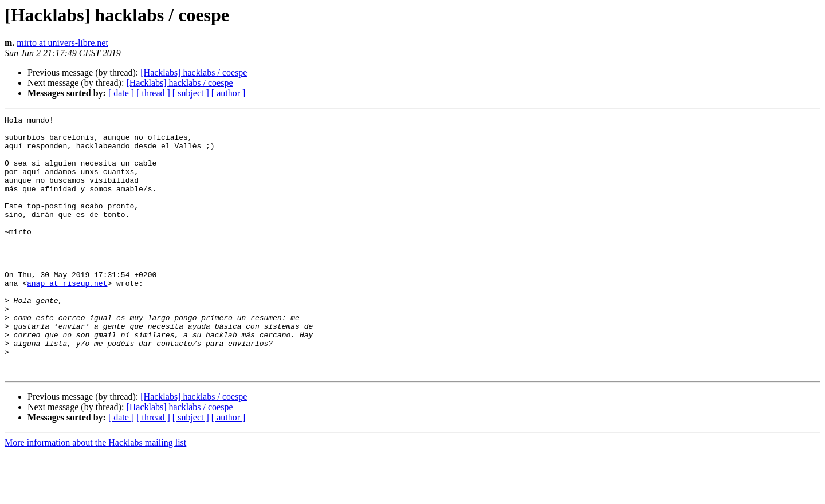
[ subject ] (191, 93)
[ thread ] (153, 93)
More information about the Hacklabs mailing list (95, 494)
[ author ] (229, 93)
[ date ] (121, 93)
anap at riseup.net (67, 317)
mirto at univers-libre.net (62, 43)
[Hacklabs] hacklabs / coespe (194, 72)
